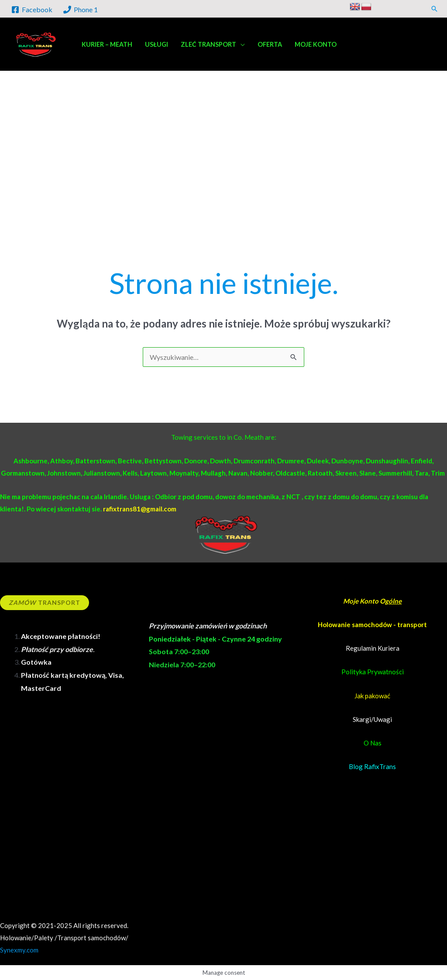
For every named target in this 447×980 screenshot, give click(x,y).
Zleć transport (208, 44)
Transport (45, 602)
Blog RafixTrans (372, 766)
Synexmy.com (19, 950)
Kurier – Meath (107, 44)
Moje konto (316, 44)
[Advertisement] (223, 188)
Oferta (270, 44)
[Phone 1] (81, 10)
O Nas (373, 743)
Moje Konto (361, 601)
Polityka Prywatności (373, 672)
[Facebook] (32, 10)
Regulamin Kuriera (373, 648)
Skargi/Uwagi (372, 719)
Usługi (156, 44)
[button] (434, 9)
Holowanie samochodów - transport (372, 625)
